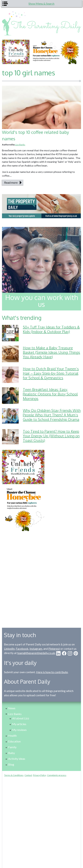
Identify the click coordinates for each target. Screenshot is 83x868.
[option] (41, 52)
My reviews (19, 730)
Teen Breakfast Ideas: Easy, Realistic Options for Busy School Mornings (50, 394)
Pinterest (54, 649)
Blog (11, 764)
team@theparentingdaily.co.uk (36, 653)
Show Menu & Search (41, 4)
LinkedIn (9, 649)
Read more (11, 182)
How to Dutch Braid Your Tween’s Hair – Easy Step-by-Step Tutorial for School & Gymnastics (51, 373)
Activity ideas (17, 759)
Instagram (36, 649)
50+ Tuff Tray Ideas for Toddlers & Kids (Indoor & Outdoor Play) (51, 329)
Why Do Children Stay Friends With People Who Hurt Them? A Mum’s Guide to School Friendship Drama (52, 415)
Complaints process (57, 775)
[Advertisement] (41, 577)
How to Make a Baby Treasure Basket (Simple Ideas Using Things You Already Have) (51, 352)
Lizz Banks (20, 145)
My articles (19, 724)
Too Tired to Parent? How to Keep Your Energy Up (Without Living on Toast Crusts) (51, 436)
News (12, 708)
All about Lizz (21, 718)
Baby (12, 753)
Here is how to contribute (52, 672)
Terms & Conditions (14, 775)
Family (12, 747)
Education (14, 741)
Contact (28, 775)
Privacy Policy (40, 775)
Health (12, 736)
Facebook (22, 649)
